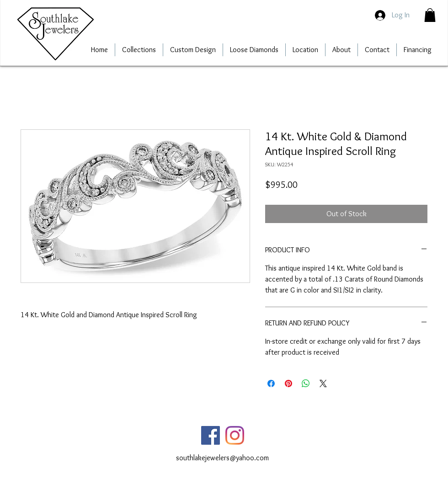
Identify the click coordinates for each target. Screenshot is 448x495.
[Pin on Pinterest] (288, 383)
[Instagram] (235, 435)
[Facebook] (211, 435)
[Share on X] (323, 383)
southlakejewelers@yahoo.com (222, 458)
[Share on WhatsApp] (306, 383)
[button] (430, 15)
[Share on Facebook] (271, 383)
